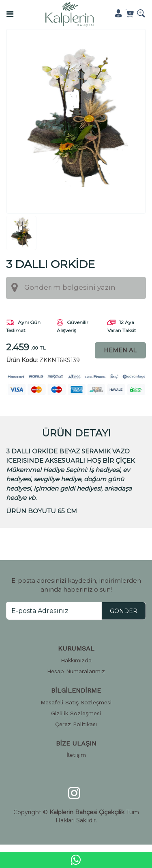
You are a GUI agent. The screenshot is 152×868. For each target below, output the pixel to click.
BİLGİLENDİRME (76, 690)
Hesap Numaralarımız (76, 671)
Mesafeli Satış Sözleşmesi (76, 702)
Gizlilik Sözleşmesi (76, 713)
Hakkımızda (76, 660)
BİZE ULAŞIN (76, 743)
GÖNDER (124, 611)
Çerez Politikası (76, 724)
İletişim (76, 755)
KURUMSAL (76, 648)
